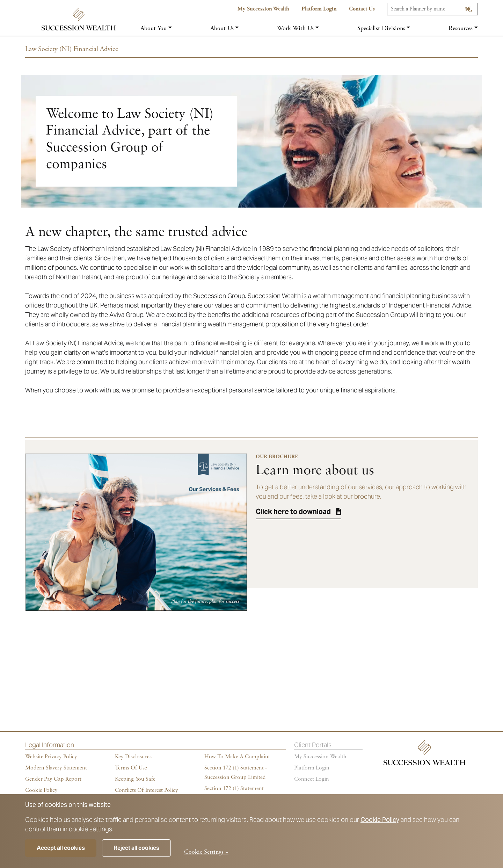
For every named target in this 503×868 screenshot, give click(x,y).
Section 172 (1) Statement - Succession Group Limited (236, 773)
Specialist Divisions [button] (381, 28)
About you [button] (154, 28)
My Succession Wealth (263, 9)
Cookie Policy (380, 820)
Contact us (362, 9)
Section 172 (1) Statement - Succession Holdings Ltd (236, 793)
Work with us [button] (295, 28)
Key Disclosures (133, 757)
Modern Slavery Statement (56, 768)
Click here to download (293, 512)
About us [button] (222, 28)
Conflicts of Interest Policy (147, 790)
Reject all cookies (136, 848)
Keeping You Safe (135, 779)
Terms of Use (131, 768)
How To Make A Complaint (237, 757)
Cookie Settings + (206, 852)
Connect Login (312, 779)
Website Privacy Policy (51, 757)
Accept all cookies (61, 848)
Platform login (312, 768)
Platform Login (319, 9)
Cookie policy (41, 790)
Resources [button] (461, 28)
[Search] (432, 9)
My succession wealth (320, 757)
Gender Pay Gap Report (53, 779)
